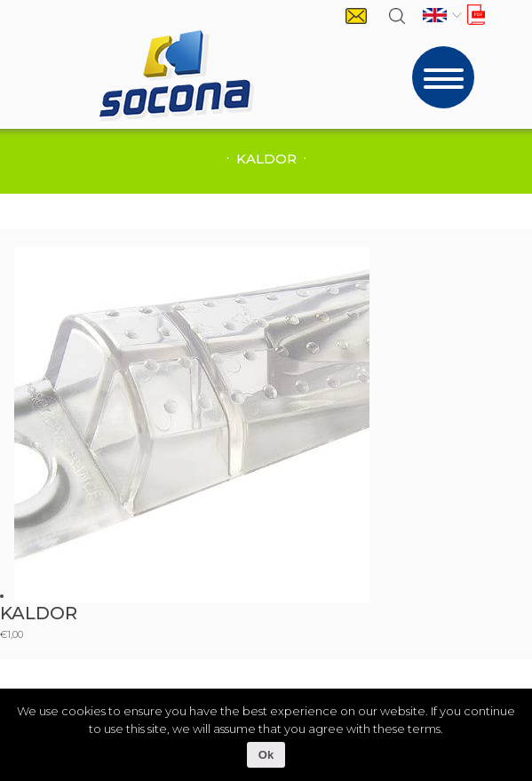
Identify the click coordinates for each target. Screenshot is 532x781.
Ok (266, 755)
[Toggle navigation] (443, 77)
